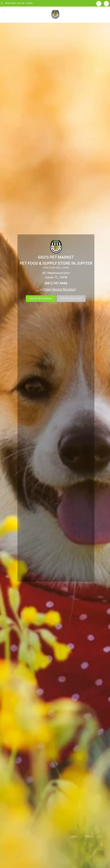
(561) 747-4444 (56, 283)
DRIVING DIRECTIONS (71, 299)
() (60, 289)
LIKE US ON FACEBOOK (41, 299)
